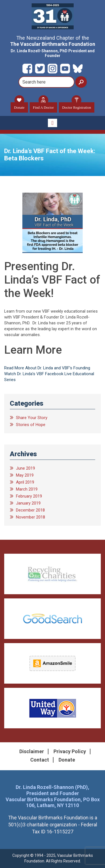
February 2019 (29, 496)
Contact (40, 760)
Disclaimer (32, 751)
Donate (19, 106)
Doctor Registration (77, 106)
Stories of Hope (31, 425)
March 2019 (27, 489)
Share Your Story (32, 418)
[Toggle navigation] (53, 123)
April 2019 (25, 482)
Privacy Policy (70, 751)
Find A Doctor (43, 106)
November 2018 (31, 517)
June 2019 (25, 468)
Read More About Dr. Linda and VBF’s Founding (47, 368)
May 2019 (25, 475)
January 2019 (28, 503)
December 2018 (30, 510)
